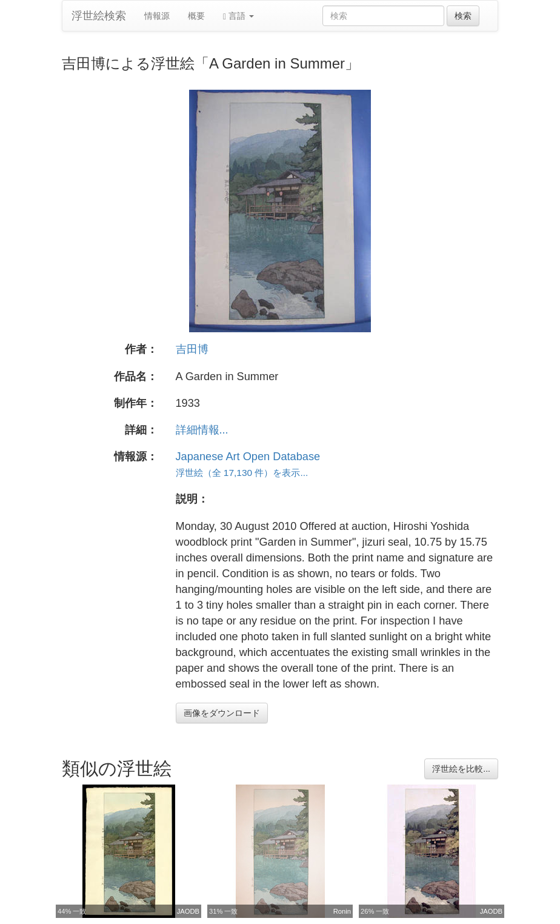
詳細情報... (202, 430)
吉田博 (192, 349)
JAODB (188, 911)
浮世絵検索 (99, 16)
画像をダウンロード (222, 713)
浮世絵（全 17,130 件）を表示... (242, 473)
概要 (196, 16)
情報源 (157, 16)
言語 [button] (238, 16)
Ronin (342, 911)
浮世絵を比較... (461, 769)
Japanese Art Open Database (248, 457)
